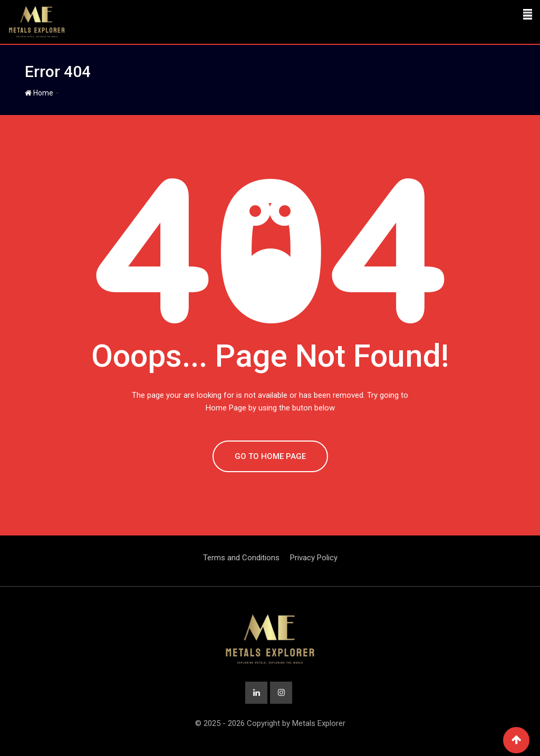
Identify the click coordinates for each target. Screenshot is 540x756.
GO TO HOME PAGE (270, 456)
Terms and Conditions (241, 558)
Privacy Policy (314, 558)
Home (39, 93)
